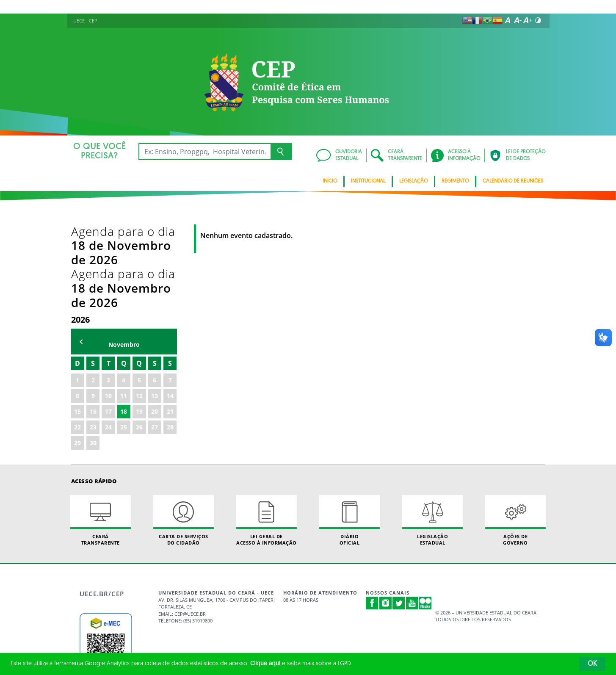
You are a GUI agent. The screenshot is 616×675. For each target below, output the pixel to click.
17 (108, 326)
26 (139, 342)
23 (93, 342)
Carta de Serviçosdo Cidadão (184, 435)
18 (124, 326)
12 (139, 310)
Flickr (425, 517)
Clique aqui (265, 664)
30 (93, 357)
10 (108, 310)
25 (124, 342)
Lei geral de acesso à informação (267, 435)
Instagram (386, 517)
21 (170, 326)
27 (155, 342)
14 (170, 310)
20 (155, 326)
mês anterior (81, 256)
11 (124, 310)
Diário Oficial (350, 435)
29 (77, 357)
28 (170, 342)
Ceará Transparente (101, 435)
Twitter (399, 517)
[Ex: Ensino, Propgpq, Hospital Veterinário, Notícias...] (205, 152)
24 (108, 342)
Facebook (372, 517)
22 (77, 342)
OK (592, 664)
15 (77, 326)
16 (93, 326)
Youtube (412, 517)
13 (155, 310)
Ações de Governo (516, 435)
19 (139, 326)
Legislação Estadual (433, 435)
